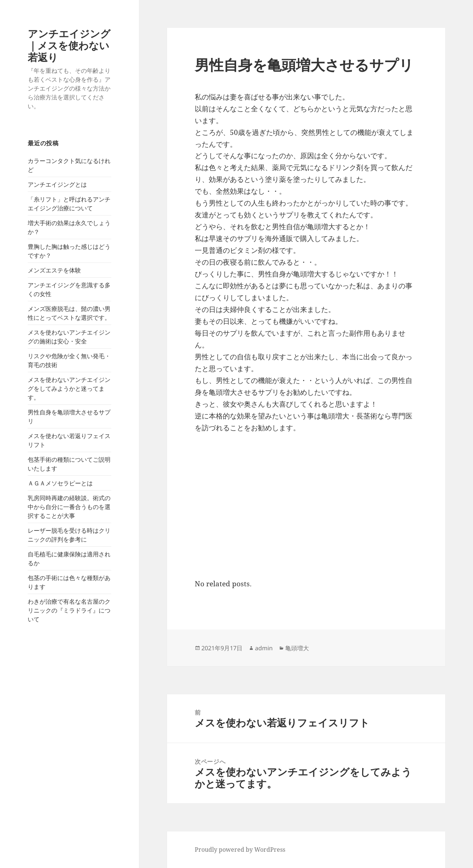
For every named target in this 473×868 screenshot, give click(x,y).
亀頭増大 (297, 648)
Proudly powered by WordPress (240, 850)
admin (264, 648)
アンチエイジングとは (57, 184)
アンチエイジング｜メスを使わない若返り (69, 45)
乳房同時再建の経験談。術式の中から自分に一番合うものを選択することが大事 (69, 507)
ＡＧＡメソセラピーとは (60, 483)
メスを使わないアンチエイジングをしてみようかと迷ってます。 (69, 389)
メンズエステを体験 (54, 270)
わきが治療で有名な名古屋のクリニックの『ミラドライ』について (69, 610)
